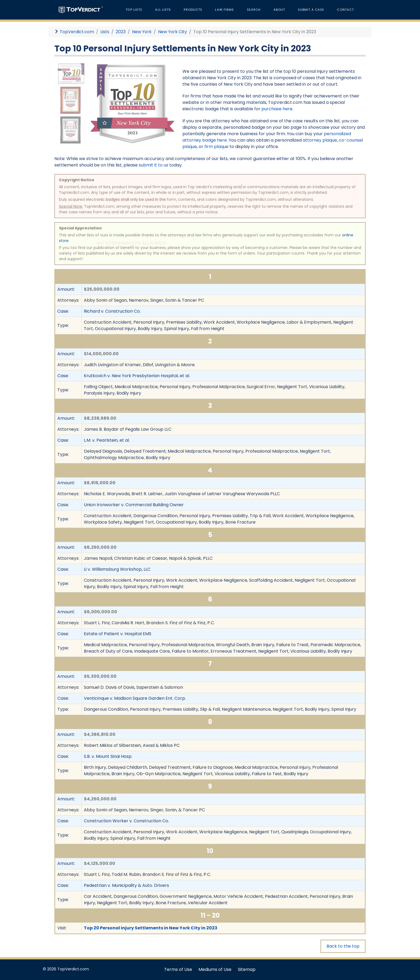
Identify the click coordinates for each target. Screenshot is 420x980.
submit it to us (153, 165)
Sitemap (247, 969)
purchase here (277, 109)
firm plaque (216, 147)
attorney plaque (320, 140)
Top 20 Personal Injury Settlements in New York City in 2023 (151, 928)
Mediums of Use (215, 969)
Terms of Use (178, 969)
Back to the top (343, 946)
